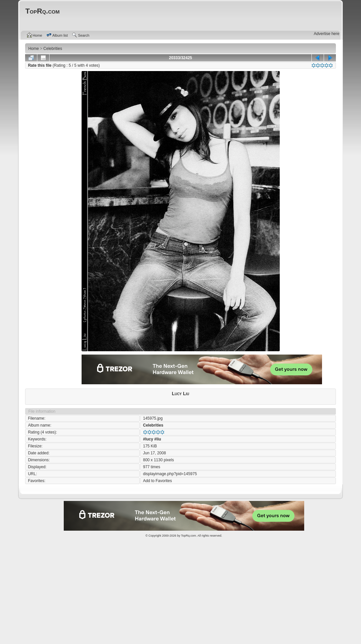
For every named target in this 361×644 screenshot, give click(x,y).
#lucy (148, 439)
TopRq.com (189, 536)
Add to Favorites (157, 481)
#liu (158, 439)
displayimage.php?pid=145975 (170, 474)
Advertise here (326, 34)
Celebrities (153, 425)
